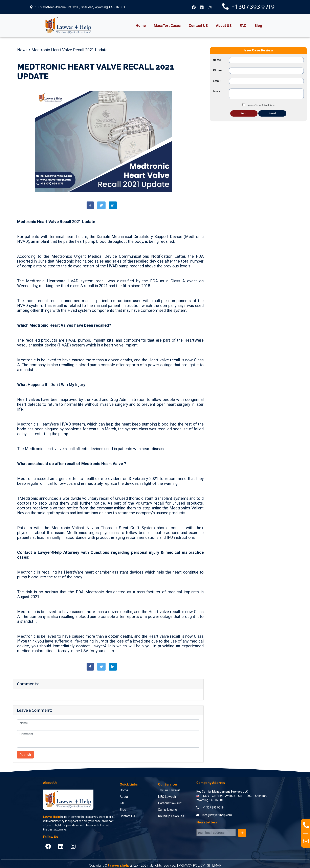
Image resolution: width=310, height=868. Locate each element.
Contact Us (127, 816)
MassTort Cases (167, 26)
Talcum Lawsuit (169, 790)
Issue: (217, 91)
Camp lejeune (168, 810)
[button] (90, 205)
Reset (272, 113)
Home (141, 26)
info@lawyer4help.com (214, 815)
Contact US (198, 26)
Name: (217, 60)
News (22, 50)
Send (244, 113)
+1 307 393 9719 (213, 807)
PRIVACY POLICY (192, 865)
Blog (258, 26)
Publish (25, 755)
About (124, 797)
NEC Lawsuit (167, 797)
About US (224, 26)
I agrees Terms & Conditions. (260, 105)
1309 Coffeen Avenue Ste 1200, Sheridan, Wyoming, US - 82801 (78, 7)
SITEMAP (214, 865)
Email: (217, 81)
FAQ (243, 26)
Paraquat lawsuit (170, 803)
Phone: (218, 70)
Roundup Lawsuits (171, 816)
